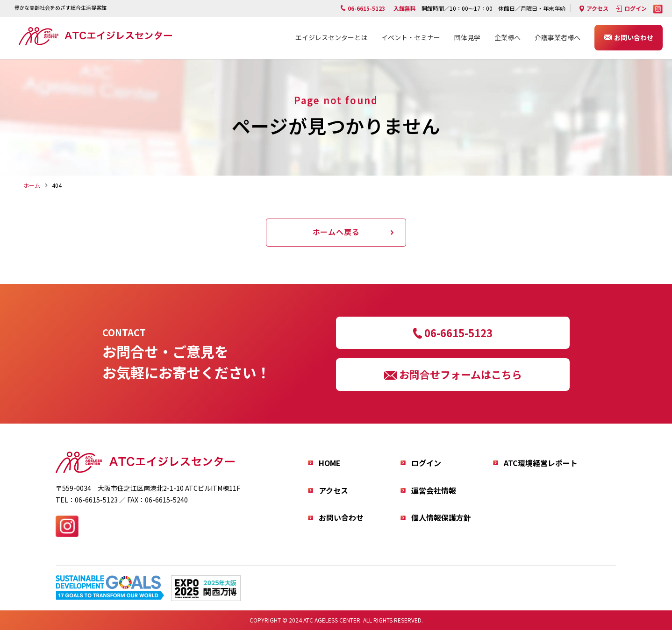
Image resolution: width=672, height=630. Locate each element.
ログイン (636, 8)
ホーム (32, 185)
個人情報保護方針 (441, 517)
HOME (330, 463)
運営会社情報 (434, 490)
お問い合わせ (634, 37)
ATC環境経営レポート (541, 463)
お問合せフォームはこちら (461, 374)
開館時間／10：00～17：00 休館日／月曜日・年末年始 (479, 8)
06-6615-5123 (458, 333)
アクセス (597, 8)
